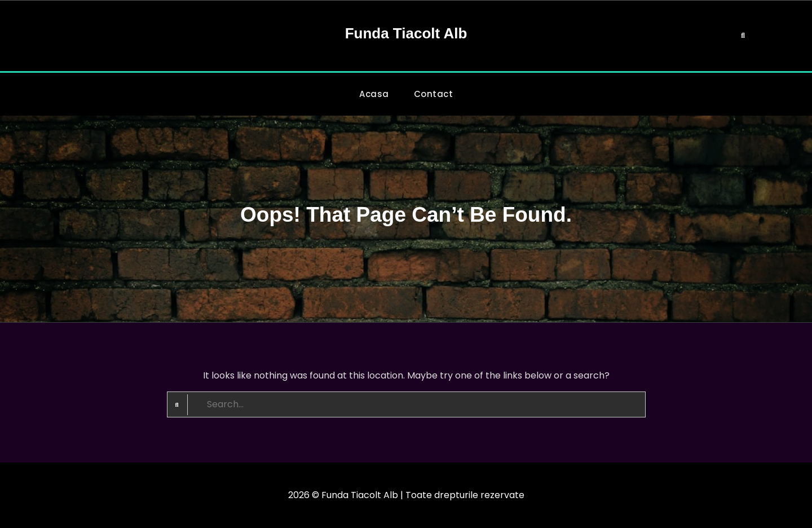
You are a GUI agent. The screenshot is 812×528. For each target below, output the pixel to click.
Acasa (374, 94)
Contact (434, 94)
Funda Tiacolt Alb (406, 33)
